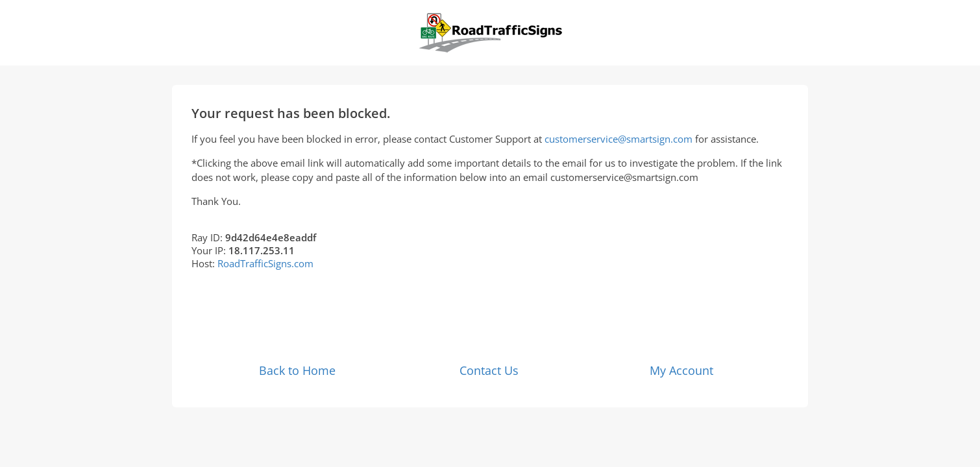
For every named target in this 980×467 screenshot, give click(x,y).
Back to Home (297, 370)
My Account (681, 370)
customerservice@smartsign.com (619, 139)
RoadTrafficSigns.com (265, 263)
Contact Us (489, 370)
